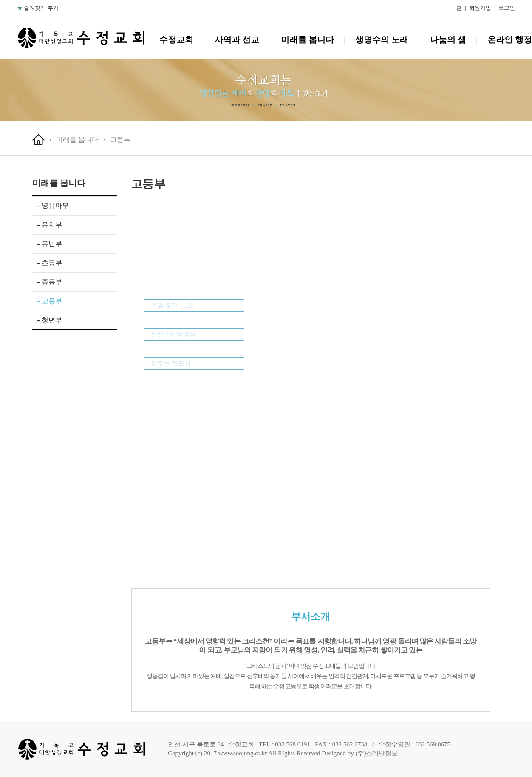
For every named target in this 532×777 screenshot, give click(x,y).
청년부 (49, 320)
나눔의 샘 (448, 40)
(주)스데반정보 (376, 753)
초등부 (49, 263)
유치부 (49, 225)
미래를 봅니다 (307, 40)
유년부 (49, 244)
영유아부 (53, 205)
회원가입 (480, 8)
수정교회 (176, 40)
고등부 (120, 140)
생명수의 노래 (382, 40)
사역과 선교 (237, 40)
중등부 (49, 282)
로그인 (507, 8)
